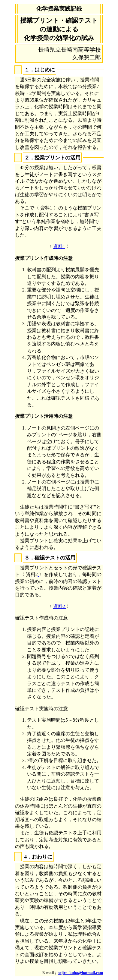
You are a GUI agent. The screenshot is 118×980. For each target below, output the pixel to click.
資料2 (60, 606)
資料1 (59, 246)
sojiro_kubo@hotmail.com (80, 973)
